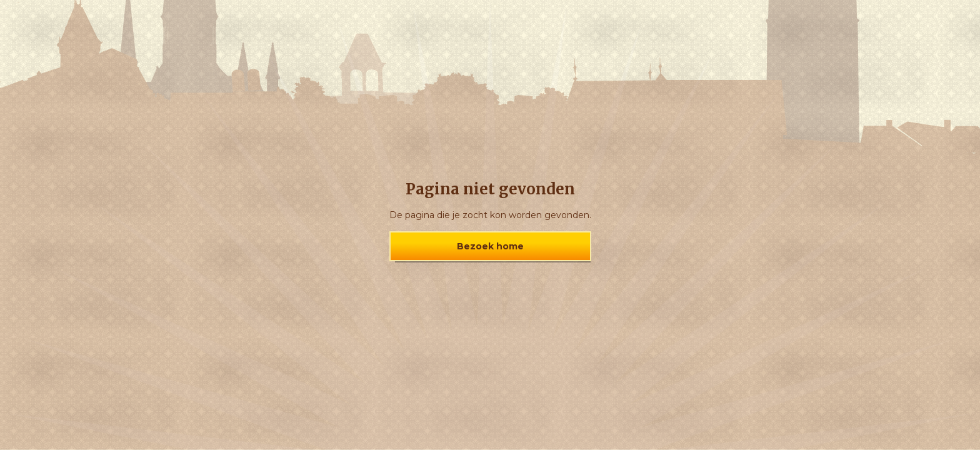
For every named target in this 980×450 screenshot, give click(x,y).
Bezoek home (490, 246)
